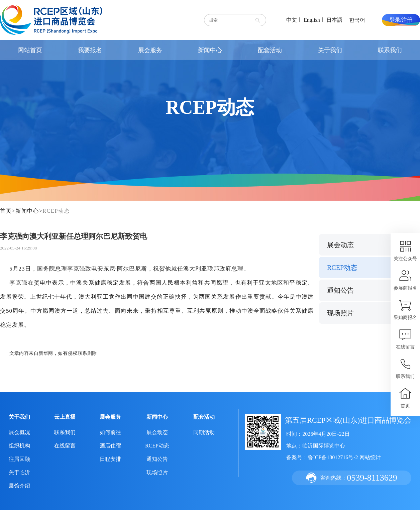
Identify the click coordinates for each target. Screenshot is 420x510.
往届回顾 (19, 459)
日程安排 (110, 459)
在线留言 (65, 446)
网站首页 (30, 50)
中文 (292, 20)
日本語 (334, 20)
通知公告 (340, 290)
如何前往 (110, 432)
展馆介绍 (19, 486)
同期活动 (204, 432)
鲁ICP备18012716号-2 (333, 457)
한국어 (357, 20)
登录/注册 (401, 20)
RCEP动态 (56, 211)
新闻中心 (210, 50)
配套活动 (270, 50)
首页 (6, 211)
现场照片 (340, 313)
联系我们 (390, 50)
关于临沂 (19, 472)
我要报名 (90, 50)
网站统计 (370, 457)
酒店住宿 (110, 446)
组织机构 (19, 446)
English (312, 20)
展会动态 (340, 245)
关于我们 (330, 50)
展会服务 (150, 50)
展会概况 (19, 432)
